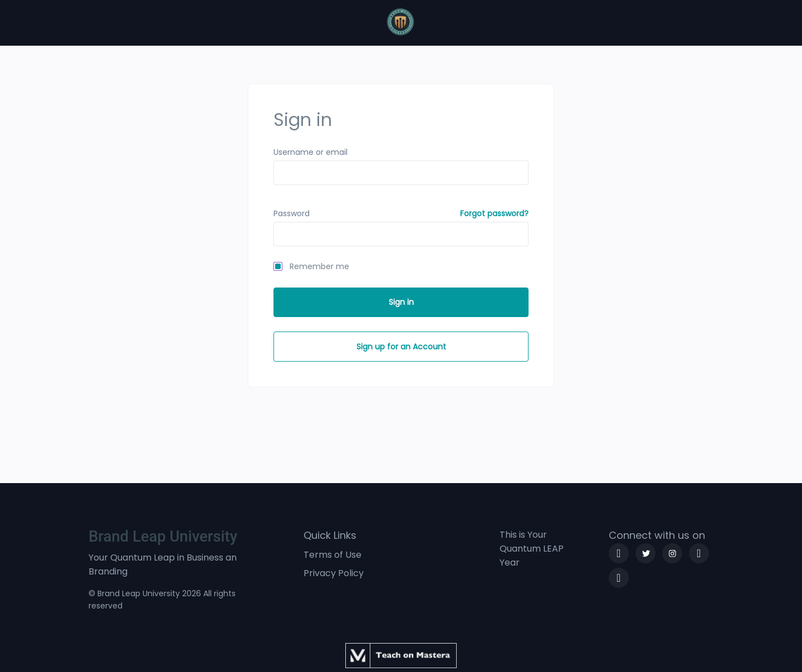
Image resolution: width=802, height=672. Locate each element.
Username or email (310, 152)
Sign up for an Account (401, 347)
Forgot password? (494, 213)
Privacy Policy (334, 573)
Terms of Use (332, 555)
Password (292, 213)
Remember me (319, 266)
